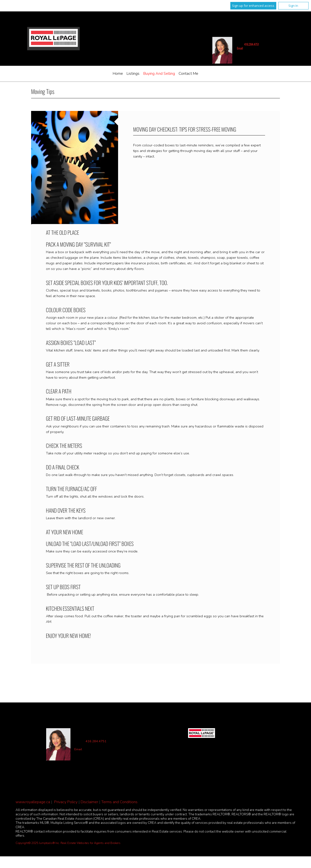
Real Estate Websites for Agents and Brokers (91, 843)
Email (240, 48)
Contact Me (188, 74)
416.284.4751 (252, 44)
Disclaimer (89, 802)
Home (118, 74)
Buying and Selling (159, 74)
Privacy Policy (66, 802)
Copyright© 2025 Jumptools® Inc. (38, 843)
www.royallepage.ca (33, 802)
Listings (133, 74)
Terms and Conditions (119, 802)
